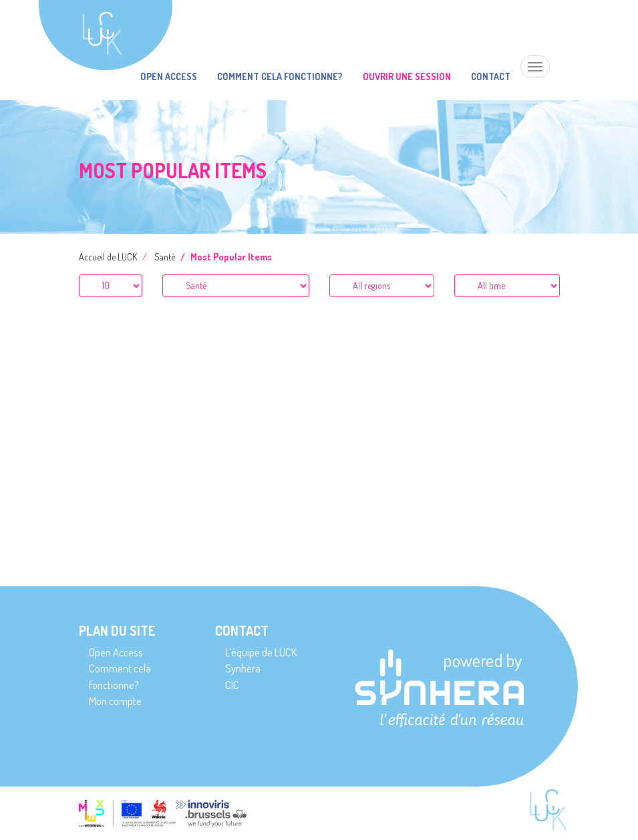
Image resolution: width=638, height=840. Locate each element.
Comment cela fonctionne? (280, 76)
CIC (232, 685)
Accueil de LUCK (108, 257)
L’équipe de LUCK (261, 652)
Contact (491, 76)
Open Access (169, 76)
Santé (165, 257)
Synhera (243, 668)
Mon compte (115, 701)
